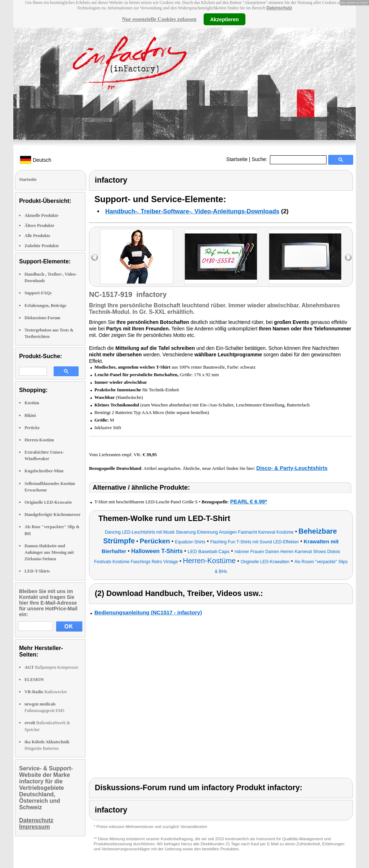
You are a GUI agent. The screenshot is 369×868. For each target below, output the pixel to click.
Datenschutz (279, 8)
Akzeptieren (224, 19)
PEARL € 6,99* (249, 501)
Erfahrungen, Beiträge (45, 306)
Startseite (237, 159)
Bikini (30, 415)
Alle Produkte (37, 236)
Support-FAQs (38, 293)
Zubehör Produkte (42, 246)
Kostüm (32, 403)
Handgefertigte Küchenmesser (53, 515)
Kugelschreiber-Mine (44, 471)
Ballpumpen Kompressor (51, 667)
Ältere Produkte (39, 226)
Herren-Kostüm (39, 440)
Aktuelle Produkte (41, 215)
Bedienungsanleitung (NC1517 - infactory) (148, 612)
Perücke (32, 428)
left (95, 257)
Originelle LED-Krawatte (48, 502)
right (348, 257)
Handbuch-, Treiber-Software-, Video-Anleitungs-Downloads (192, 211)
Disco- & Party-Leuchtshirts (292, 468)
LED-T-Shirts (37, 571)
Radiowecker (46, 692)
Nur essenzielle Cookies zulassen (159, 19)
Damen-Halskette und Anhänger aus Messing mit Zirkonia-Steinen (49, 552)
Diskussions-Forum (42, 318)
